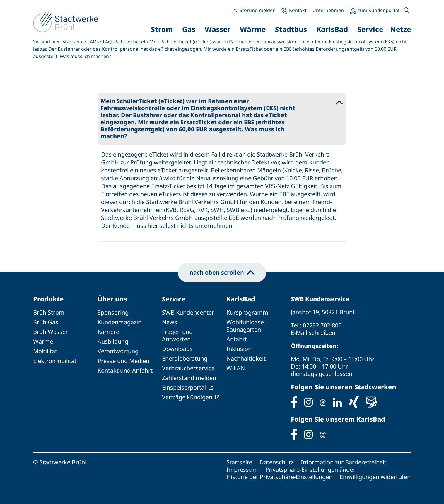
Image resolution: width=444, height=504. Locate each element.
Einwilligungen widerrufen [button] (375, 477)
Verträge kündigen (187, 397)
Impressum (242, 470)
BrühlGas (46, 322)
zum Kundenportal (378, 10)
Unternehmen (328, 10)
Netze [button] (401, 29)
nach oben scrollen (222, 273)
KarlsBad (241, 299)
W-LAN (236, 368)
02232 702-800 (322, 325)
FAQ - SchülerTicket (124, 42)
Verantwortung (118, 351)
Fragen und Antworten (177, 335)
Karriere (108, 332)
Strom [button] (162, 29)
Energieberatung (185, 358)
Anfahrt (237, 339)
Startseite (73, 42)
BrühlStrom (49, 312)
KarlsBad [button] (332, 29)
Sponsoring (113, 312)
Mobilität (45, 351)
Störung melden (258, 10)
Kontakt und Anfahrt (125, 370)
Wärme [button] (253, 29)
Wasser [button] (218, 29)
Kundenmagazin (119, 322)
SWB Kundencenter (188, 312)
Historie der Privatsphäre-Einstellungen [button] (279, 477)
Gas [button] (189, 29)
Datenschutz (276, 462)
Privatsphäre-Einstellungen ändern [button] (312, 470)
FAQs (93, 42)
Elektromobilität (55, 361)
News (170, 322)
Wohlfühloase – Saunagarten (247, 326)
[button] (407, 10)
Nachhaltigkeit (246, 358)
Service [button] (370, 29)
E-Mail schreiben (313, 333)
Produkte (48, 299)
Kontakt (298, 10)
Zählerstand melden (189, 378)
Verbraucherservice (188, 368)
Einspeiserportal (184, 387)
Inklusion (239, 349)
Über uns (112, 299)
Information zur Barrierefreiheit (344, 462)
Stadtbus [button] (291, 29)
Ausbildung (113, 341)
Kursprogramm (247, 312)
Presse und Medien (123, 361)
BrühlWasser (51, 332)
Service (174, 299)
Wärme (43, 341)
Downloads (177, 349)
